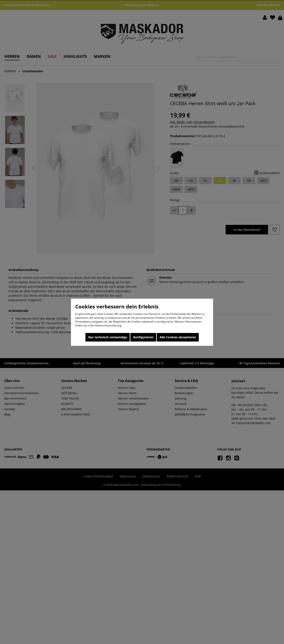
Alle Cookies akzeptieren (178, 337)
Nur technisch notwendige (108, 337)
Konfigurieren (143, 337)
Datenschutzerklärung (108, 325)
